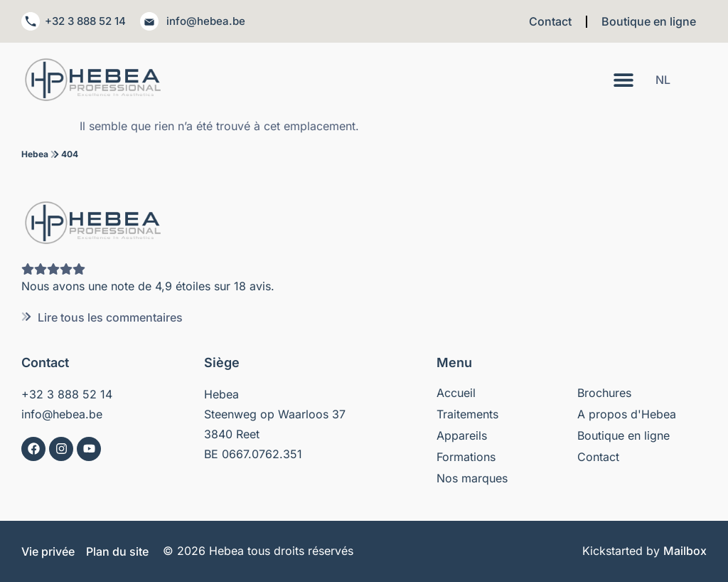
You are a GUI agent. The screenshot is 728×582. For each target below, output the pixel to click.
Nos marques (472, 478)
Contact (550, 21)
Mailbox (685, 551)
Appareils (462, 435)
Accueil (456, 393)
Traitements (467, 414)
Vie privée (48, 551)
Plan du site (117, 551)
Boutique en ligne (649, 21)
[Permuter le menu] (623, 80)
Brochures (604, 393)
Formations (466, 457)
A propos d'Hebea (627, 414)
